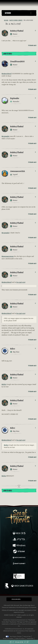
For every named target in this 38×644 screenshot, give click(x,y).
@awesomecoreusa (8, 256)
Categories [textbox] (8, 13)
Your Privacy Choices (16, 637)
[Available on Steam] (19, 552)
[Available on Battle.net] (19, 564)
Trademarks (30, 639)
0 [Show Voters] (35, 31)
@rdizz (4, 384)
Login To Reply (8, 54)
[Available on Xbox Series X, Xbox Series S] (19, 533)
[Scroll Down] (25, 642)
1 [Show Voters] (35, 171)
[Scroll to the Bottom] (28, 642)
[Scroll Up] (13, 642)
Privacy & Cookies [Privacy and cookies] (8, 639)
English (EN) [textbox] (16, 599)
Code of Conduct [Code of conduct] (20, 639)
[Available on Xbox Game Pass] (19, 558)
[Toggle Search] (34, 13)
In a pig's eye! (21, 282)
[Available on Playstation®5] (19, 540)
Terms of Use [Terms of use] (27, 637)
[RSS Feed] (3, 20)
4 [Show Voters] (35, 61)
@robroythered (7, 74)
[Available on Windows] (19, 546)
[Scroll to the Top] (11, 642)
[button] (17, 13)
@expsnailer (6, 136)
